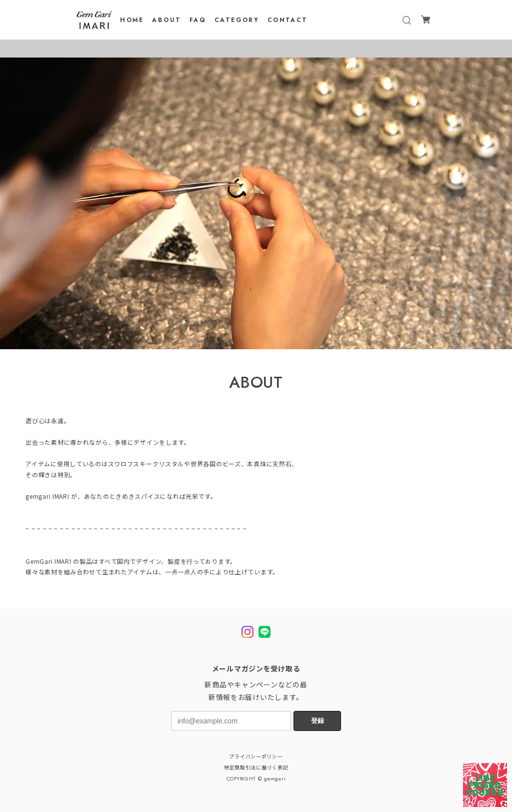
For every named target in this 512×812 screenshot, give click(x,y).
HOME (132, 20)
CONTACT (288, 20)
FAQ (198, 20)
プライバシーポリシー (256, 757)
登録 (317, 721)
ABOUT (166, 20)
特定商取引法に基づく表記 (256, 768)
